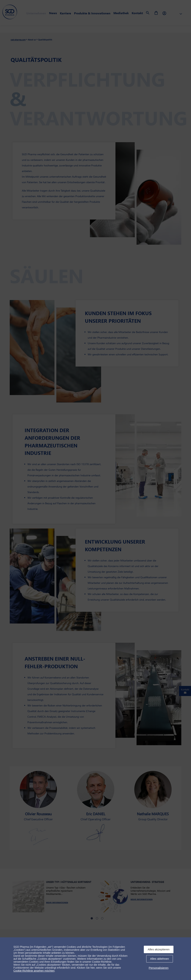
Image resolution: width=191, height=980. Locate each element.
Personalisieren (159, 968)
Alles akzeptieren (159, 949)
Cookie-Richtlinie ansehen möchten (34, 971)
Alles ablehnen (160, 959)
